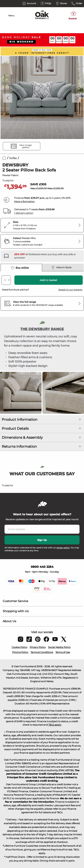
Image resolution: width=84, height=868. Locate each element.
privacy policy (63, 548)
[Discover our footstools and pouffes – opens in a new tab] (47, 256)
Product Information (20, 420)
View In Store (61, 268)
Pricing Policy (20, 652)
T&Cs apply (55, 725)
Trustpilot (8, 180)
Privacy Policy (38, 647)
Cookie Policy (20, 647)
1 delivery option (24, 213)
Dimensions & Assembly (22, 438)
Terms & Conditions (42, 652)
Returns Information (19, 446)
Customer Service (15, 601)
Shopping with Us (16, 611)
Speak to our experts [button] (70, 290)
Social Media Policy (59, 647)
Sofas (13, 158)
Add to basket (48, 280)
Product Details (15, 429)
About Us (9, 621)
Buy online (20, 268)
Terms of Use (63, 652)
